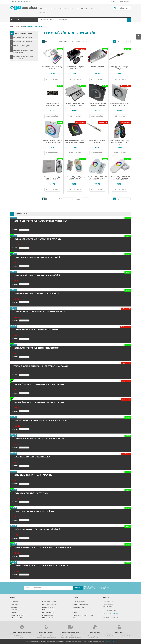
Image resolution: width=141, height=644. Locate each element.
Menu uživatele (124, 2)
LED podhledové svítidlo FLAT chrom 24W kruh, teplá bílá (41, 566)
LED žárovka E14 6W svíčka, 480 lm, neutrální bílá (37, 529)
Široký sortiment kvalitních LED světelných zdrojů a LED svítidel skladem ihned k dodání (22, 632)
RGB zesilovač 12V (97, 67)
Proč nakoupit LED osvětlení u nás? (83, 615)
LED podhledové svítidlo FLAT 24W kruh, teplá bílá (37, 239)
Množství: (15, 230)
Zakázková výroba (79, 607)
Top (139, 36)
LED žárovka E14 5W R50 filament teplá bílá (34, 511)
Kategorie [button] (16, 20)
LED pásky (14, 613)
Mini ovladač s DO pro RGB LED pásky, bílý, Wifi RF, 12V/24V (120, 142)
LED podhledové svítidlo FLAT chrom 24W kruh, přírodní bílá (42, 548)
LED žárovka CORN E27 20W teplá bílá (31, 493)
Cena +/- (67, 41)
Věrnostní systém (78, 618)
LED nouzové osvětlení (49, 618)
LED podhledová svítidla (49, 602)
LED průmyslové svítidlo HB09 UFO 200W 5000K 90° (36, 348)
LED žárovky (15, 602)
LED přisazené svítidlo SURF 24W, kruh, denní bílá (37, 275)
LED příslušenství (19, 27)
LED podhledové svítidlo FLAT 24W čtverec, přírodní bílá (40, 221)
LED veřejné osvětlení (48, 607)
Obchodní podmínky (79, 602)
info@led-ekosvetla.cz (112, 613)
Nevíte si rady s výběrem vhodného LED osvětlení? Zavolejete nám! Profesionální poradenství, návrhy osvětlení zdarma (46, 632)
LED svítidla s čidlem (48, 613)
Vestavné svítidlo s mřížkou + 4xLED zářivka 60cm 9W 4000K (41, 366)
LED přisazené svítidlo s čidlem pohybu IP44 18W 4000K (39, 439)
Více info (108, 641)
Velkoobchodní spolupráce (81, 604)
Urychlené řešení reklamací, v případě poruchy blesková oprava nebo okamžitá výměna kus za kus (95, 632)
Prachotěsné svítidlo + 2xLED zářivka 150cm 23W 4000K (39, 402)
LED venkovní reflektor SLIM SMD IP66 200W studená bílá (40, 312)
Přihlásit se (113, 2)
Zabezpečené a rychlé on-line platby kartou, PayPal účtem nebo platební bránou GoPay (119, 631)
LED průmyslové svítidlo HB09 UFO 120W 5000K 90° (36, 330)
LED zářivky (15, 604)
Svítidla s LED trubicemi (18, 615)
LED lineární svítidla (17, 618)
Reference (76, 610)
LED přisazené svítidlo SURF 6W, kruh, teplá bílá (36, 294)
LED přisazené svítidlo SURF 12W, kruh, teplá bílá (37, 257)
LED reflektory (15, 610)
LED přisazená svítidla (49, 610)
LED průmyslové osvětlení (50, 604)
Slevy (75, 613)
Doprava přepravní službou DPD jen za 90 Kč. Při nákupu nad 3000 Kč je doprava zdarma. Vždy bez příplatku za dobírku (70, 632)
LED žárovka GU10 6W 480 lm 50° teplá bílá (33, 475)
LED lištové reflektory (48, 615)
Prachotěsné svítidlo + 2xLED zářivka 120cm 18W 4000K (39, 384)
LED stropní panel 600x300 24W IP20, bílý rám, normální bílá (41, 421)
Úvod (11, 27)
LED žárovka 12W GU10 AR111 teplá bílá (32, 457)
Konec (127, 42)
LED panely (14, 607)
